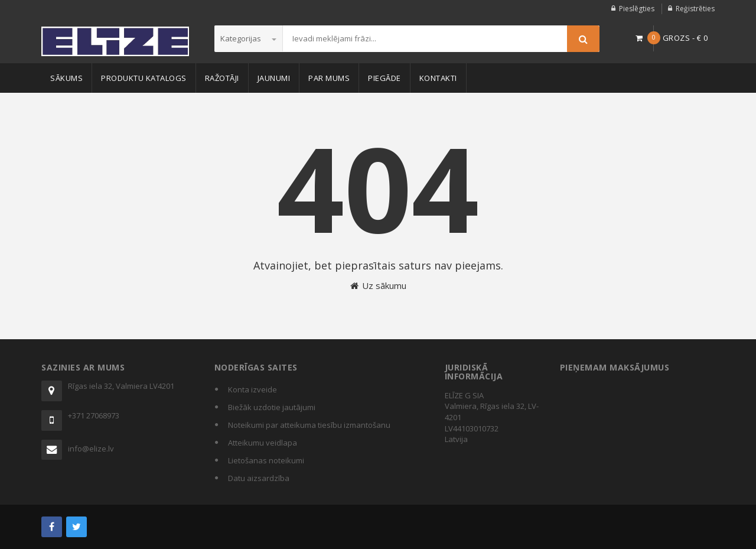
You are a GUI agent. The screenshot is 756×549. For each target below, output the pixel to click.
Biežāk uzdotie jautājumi (272, 407)
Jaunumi (274, 78)
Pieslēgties (637, 9)
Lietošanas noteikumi (266, 460)
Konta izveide (252, 389)
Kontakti (438, 78)
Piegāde (384, 78)
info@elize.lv (91, 449)
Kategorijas (248, 38)
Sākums (66, 78)
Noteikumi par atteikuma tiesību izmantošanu (309, 425)
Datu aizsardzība (259, 478)
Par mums (329, 78)
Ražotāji (222, 78)
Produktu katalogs (144, 78)
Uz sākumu (378, 285)
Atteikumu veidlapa (263, 443)
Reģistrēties (695, 9)
